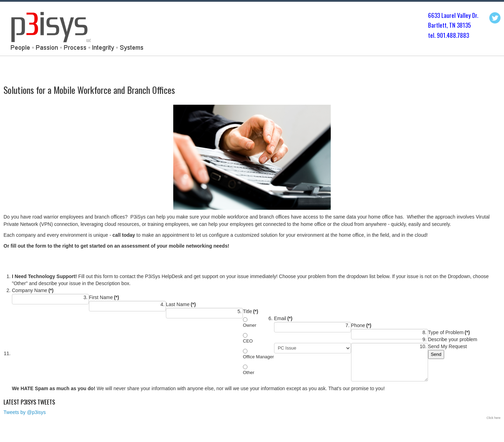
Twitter (495, 18)
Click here (493, 418)
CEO (248, 341)
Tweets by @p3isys (25, 412)
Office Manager (258, 357)
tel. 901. (437, 35)
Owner (250, 325)
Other (249, 372)
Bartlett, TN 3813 (448, 25)
